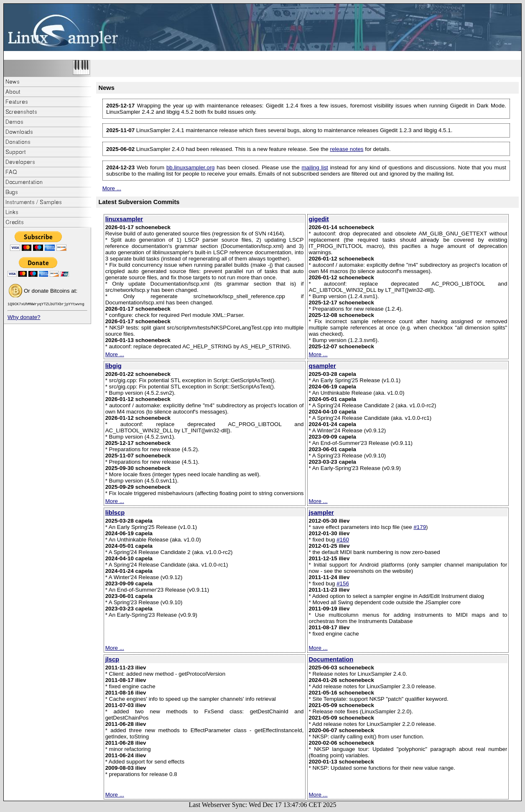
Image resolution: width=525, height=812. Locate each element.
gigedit (319, 219)
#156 (343, 583)
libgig (113, 366)
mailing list (315, 167)
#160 (343, 540)
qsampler (322, 366)
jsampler (321, 513)
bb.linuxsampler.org (191, 167)
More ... (112, 188)
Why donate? (24, 318)
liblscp (115, 513)
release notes (347, 149)
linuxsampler (124, 219)
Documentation (331, 659)
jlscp (112, 659)
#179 (420, 527)
